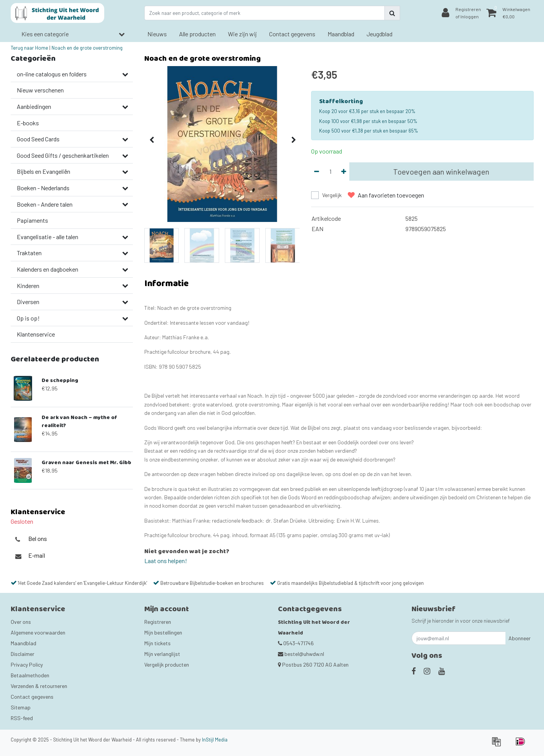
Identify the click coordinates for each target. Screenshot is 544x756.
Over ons (21, 622)
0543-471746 (296, 643)
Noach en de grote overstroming (87, 48)
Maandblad (23, 643)
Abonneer (520, 638)
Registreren (158, 622)
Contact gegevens (32, 697)
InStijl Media (215, 740)
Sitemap (21, 707)
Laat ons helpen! (166, 561)
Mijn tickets (157, 643)
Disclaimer (23, 654)
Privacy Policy (27, 665)
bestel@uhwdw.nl (301, 654)
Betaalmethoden (30, 675)
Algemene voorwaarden (38, 632)
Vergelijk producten (167, 665)
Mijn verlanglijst (162, 654)
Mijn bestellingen (163, 632)
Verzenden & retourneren (39, 686)
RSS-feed (22, 718)
